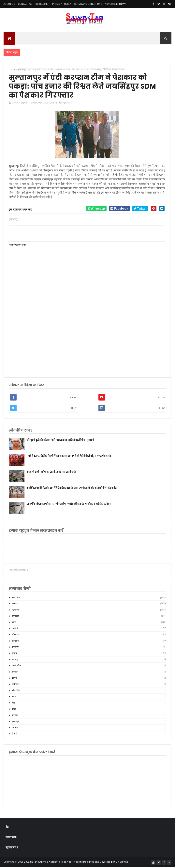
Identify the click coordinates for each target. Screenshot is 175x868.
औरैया (14, 704)
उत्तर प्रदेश (16, 598)
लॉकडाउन (15, 635)
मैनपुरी (14, 735)
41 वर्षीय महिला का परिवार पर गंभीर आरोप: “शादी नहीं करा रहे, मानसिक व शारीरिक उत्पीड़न (68, 505)
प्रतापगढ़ (15, 660)
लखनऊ (15, 604)
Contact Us (25, 4)
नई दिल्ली (15, 617)
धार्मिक (14, 654)
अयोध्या (15, 673)
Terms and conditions (88, 4)
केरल (14, 710)
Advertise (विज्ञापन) (116, 4)
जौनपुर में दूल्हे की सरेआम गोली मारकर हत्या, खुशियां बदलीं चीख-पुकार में (60, 441)
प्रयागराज (15, 642)
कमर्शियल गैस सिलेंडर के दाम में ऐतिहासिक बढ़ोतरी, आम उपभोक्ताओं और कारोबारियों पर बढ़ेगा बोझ (72, 489)
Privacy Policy (62, 4)
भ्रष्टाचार (15, 728)
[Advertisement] (87, 340)
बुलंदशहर (15, 722)
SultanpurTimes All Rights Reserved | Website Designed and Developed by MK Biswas (79, 862)
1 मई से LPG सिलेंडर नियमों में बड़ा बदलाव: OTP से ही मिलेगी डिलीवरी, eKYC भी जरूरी (69, 457)
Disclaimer (42, 4)
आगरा (14, 697)
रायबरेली (15, 629)
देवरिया (15, 679)
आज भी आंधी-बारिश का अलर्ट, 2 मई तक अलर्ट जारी (51, 473)
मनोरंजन (15, 685)
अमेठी (14, 623)
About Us (9, 4)
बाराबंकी (15, 716)
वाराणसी (15, 648)
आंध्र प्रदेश (16, 691)
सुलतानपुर (68, 103)
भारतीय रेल (16, 666)
